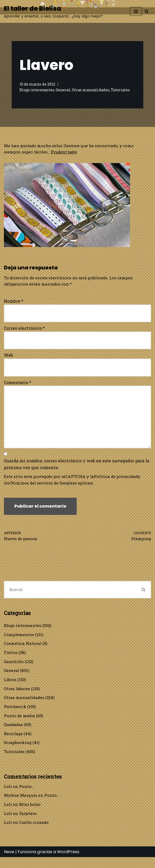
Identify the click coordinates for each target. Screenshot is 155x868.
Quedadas (14, 733)
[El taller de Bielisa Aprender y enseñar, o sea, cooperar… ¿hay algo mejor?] (53, 11)
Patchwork (15, 714)
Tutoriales (123, 90)
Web (8, 357)
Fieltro (11, 659)
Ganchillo (14, 668)
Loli (8, 796)
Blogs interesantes (37, 90)
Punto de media (20, 724)
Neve (9, 863)
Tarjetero (28, 824)
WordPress (68, 863)
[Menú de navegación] (136, 11)
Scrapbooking (18, 752)
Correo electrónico (24, 329)
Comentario (18, 384)
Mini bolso (30, 815)
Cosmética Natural (23, 650)
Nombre (14, 302)
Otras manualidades (93, 90)
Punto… (27, 796)
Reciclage (14, 742)
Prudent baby (67, 152)
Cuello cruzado (34, 833)
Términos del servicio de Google (43, 487)
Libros (10, 687)
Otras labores (17, 696)
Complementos (20, 640)
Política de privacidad (120, 480)
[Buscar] (147, 11)
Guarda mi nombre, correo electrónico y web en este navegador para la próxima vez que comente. (77, 468)
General (64, 90)
